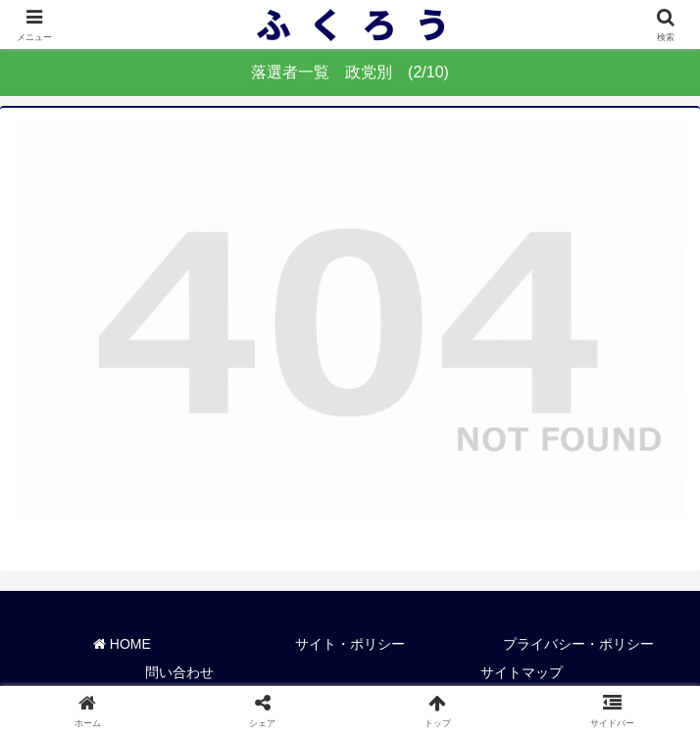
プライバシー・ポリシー (578, 644)
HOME (122, 644)
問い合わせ (179, 672)
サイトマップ (522, 672)
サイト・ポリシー (350, 644)
